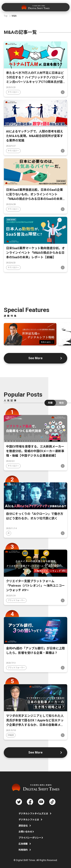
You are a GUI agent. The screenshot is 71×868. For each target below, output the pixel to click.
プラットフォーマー (16, 600)
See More (35, 358)
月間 (50, 403)
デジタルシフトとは (29, 820)
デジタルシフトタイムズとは (33, 814)
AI (9, 533)
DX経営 (11, 735)
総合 (62, 403)
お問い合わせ (25, 832)
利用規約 (23, 850)
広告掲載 (23, 844)
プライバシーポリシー (30, 838)
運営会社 (23, 826)
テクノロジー (13, 92)
